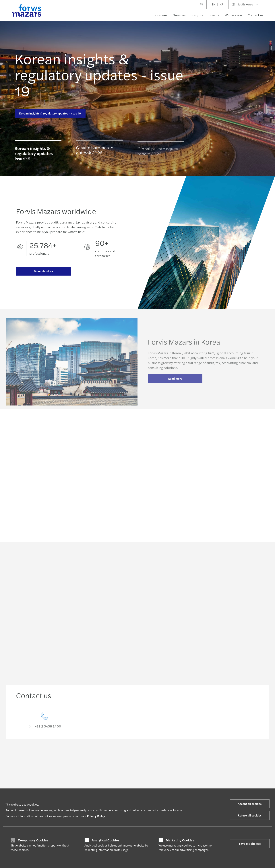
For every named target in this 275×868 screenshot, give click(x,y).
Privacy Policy (96, 816)
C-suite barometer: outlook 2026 (95, 152)
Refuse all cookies (250, 815)
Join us (214, 15)
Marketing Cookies (180, 840)
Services (179, 15)
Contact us (255, 15)
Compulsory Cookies (33, 840)
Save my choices (250, 844)
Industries (160, 15)
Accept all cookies (250, 804)
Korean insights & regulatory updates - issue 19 (99, 74)
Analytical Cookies (105, 840)
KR (222, 4)
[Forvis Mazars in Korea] (206, 247)
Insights (197, 15)
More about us (43, 271)
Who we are (233, 15)
